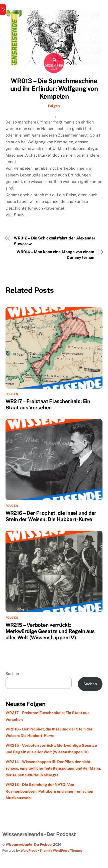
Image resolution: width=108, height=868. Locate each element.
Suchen (12, 674)
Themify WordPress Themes (61, 851)
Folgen (54, 106)
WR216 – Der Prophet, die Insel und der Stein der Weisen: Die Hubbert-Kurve (51, 516)
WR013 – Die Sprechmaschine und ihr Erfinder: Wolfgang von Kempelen (54, 88)
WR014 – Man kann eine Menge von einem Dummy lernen (55, 255)
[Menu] (3, 9)
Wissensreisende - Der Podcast (29, 845)
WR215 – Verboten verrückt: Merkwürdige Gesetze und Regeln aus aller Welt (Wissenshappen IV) (50, 631)
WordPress (29, 851)
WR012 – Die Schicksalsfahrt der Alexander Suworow (55, 241)
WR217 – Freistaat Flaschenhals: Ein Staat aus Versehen (48, 404)
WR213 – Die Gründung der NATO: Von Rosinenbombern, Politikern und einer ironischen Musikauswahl (49, 791)
